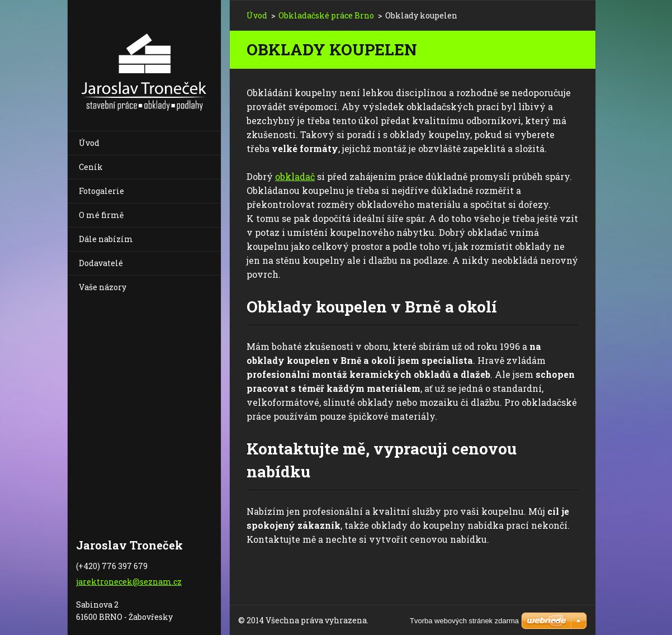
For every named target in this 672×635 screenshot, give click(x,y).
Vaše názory (103, 287)
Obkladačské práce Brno (326, 15)
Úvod (89, 143)
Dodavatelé (101, 263)
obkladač (295, 176)
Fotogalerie (101, 191)
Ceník (91, 167)
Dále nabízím (106, 239)
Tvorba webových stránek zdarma (464, 621)
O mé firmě (101, 215)
